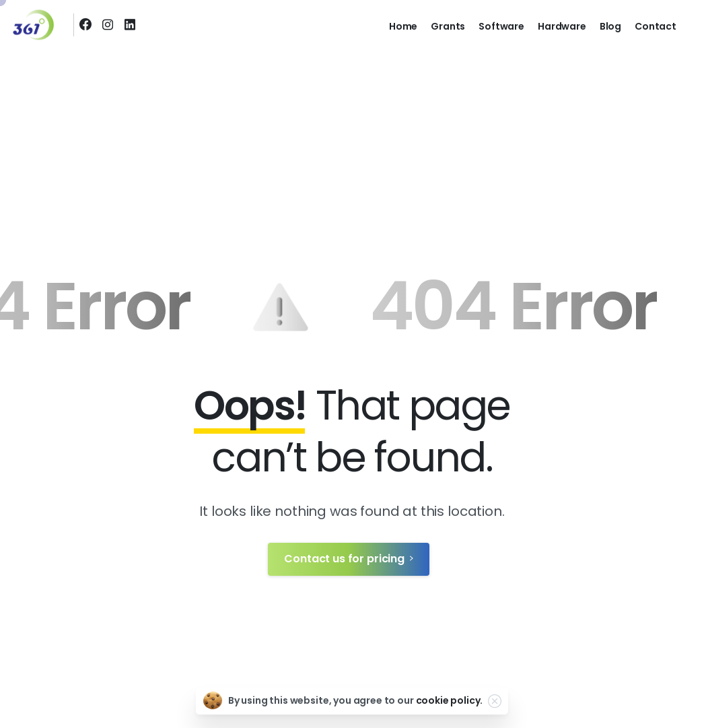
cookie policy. (450, 700)
